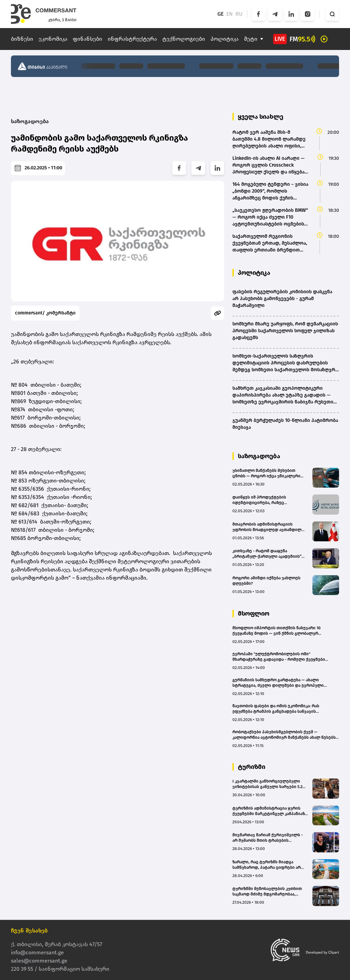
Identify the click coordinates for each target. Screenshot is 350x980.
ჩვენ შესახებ (29, 931)
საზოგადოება (30, 121)
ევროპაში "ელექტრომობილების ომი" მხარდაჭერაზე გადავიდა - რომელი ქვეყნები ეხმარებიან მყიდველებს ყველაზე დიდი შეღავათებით (279, 657)
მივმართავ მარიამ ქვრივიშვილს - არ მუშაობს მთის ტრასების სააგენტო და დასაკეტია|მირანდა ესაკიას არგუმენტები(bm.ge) (268, 838)
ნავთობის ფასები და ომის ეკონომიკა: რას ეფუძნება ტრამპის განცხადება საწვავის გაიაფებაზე (276, 709)
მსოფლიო (254, 614)
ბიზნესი (22, 39)
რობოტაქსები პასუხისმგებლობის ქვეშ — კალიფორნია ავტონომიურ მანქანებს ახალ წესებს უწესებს (284, 735)
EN (230, 14)
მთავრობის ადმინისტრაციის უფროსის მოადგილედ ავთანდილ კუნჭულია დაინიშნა (267, 527)
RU (239, 14)
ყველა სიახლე (261, 117)
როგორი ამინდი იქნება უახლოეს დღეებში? (266, 581)
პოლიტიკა (225, 39)
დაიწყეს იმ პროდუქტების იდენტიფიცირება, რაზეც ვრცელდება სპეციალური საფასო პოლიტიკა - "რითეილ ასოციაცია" (267, 500)
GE (220, 14)
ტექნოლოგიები (184, 39)
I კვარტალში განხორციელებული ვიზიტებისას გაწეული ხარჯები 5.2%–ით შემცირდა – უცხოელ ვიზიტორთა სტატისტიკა (270, 784)
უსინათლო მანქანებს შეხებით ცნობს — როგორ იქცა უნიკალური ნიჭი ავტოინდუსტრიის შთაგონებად (270, 473)
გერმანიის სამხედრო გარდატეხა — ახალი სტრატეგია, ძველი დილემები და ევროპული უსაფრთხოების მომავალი (278, 683)
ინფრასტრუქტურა (132, 39)
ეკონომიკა (53, 39)
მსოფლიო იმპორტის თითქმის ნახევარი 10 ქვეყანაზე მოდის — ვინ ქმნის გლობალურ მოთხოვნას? (277, 631)
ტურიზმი (252, 767)
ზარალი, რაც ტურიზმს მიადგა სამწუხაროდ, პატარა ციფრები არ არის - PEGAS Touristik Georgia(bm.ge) (269, 865)
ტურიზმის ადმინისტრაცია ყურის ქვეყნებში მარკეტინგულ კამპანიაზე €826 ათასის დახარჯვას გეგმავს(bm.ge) (270, 811)
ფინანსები (87, 39)
